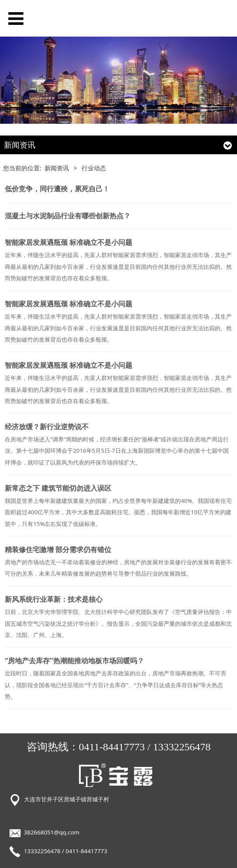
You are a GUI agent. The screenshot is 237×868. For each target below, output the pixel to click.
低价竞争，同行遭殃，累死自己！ (57, 189)
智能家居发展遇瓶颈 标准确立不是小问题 (69, 242)
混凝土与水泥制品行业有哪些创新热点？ (68, 216)
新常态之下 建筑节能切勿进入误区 (58, 488)
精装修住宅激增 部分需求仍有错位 (58, 549)
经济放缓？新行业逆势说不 (47, 427)
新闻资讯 (57, 168)
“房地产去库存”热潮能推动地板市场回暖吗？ (74, 661)
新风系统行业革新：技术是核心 (54, 599)
